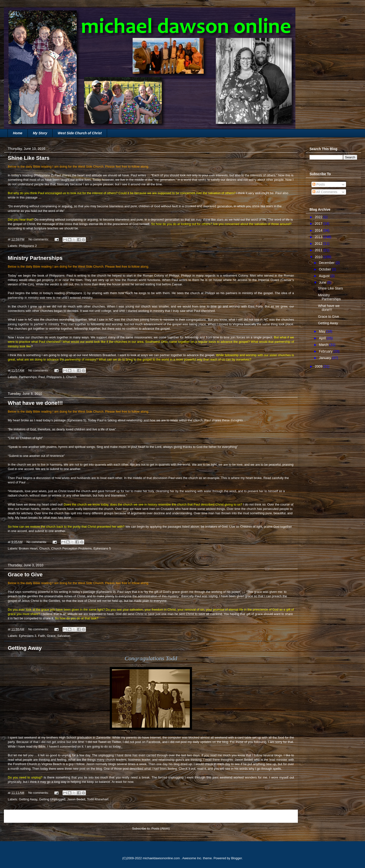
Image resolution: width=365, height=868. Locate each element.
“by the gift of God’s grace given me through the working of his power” (192, 592)
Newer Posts (18, 816)
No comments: (39, 239)
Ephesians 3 (106, 592)
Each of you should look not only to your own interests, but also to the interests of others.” (215, 175)
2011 (319, 250)
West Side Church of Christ (80, 133)
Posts (319, 184)
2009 (319, 366)
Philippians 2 (44, 175)
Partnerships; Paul (32, 377)
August (324, 276)
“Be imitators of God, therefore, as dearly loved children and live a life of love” (62, 429)
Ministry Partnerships (35, 258)
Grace (51, 636)
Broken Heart (28, 548)
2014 (319, 230)
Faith (41, 636)
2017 (319, 224)
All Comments (325, 192)
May (322, 331)
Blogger (237, 858)
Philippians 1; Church (61, 377)
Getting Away (25, 648)
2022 (319, 217)
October (325, 269)
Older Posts (284, 816)
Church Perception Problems (72, 548)
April (323, 338)
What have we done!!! (35, 403)
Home (18, 133)
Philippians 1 (76, 293)
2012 (319, 244)
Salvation (64, 636)
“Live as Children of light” (25, 438)
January (325, 358)
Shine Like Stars (29, 158)
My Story (40, 133)
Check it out (187, 769)
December (327, 263)
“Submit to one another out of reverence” (36, 456)
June (323, 282)
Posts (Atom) (160, 828)
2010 (319, 257)
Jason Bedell (76, 799)
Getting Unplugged (52, 799)
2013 (319, 237)
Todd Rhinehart (98, 799)
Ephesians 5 (76, 420)
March (324, 345)
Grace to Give (25, 574)
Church (44, 548)
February (326, 351)
